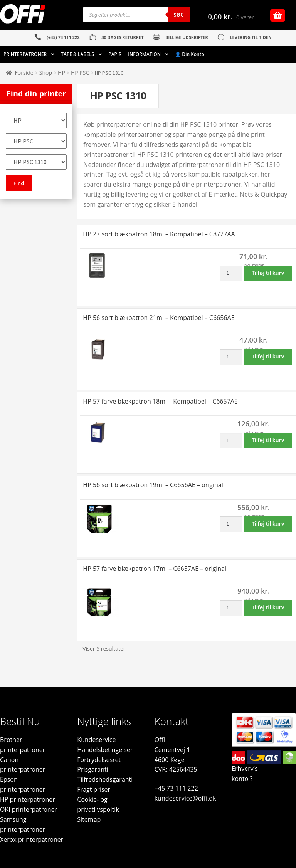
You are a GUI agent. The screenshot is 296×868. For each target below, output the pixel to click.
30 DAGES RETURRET (122, 37)
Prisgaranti (92, 769)
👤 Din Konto (190, 54)
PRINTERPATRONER (25, 54)
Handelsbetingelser (105, 750)
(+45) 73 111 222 (63, 37)
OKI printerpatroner (29, 809)
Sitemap (89, 819)
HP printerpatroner (28, 799)
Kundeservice (96, 740)
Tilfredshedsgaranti (105, 779)
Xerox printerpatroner (32, 839)
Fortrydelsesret (99, 760)
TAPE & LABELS (77, 54)
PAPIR (115, 54)
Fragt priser (94, 789)
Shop (46, 73)
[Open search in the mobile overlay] (136, 15)
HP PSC (80, 73)
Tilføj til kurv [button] (268, 273)
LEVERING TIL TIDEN (251, 37)
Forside (24, 73)
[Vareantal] (231, 273)
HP (61, 73)
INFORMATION (144, 54)
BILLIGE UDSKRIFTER (187, 37)
